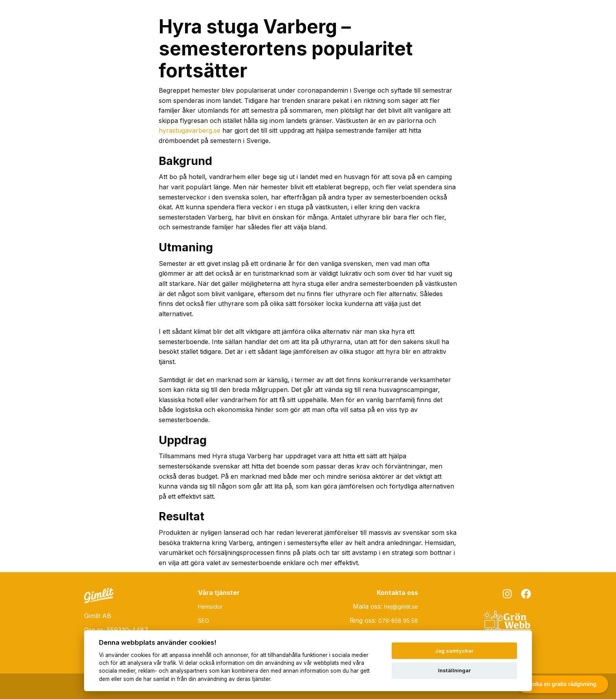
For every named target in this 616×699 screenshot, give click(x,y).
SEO (376, 15)
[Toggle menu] (598, 16)
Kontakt (568, 15)
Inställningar (454, 670)
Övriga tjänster (421, 15)
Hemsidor (339, 15)
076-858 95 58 (398, 621)
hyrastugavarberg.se (190, 130)
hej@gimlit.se (401, 607)
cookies (141, 655)
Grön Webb (478, 15)
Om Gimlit (525, 15)
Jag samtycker (454, 651)
